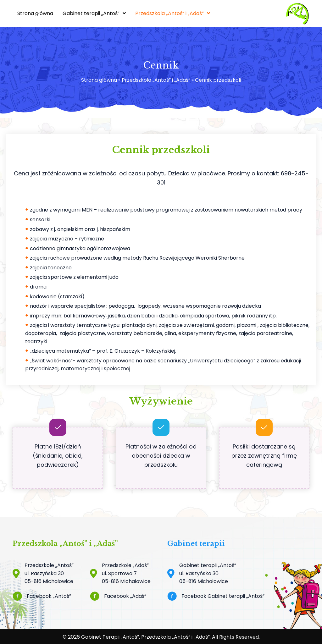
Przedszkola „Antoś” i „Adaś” (156, 80)
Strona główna (99, 80)
